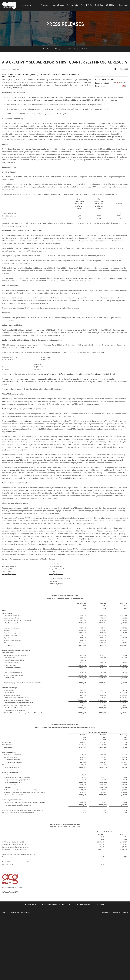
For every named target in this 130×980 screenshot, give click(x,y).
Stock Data (99, 5)
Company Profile (49, 967)
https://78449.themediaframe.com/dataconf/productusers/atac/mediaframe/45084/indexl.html (87, 407)
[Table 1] (65, 233)
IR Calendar (72, 57)
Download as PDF (121, 77)
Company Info (72, 5)
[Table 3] (65, 632)
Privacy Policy (106, 975)
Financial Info (86, 5)
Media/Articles (60, 57)
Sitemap (101, 967)
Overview (45, 5)
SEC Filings (111, 5)
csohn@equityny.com (56, 634)
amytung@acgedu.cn (9, 634)
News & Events (58, 5)
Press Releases (48, 57)
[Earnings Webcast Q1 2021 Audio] (105, 91)
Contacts (67, 967)
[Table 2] (65, 396)
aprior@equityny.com (56, 644)
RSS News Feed (84, 967)
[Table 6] (65, 906)
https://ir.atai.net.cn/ (11, 415)
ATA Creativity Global (13, 975)
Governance (123, 5)
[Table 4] (65, 714)
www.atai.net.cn (11, 442)
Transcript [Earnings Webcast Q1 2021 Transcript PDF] (122, 91)
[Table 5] (65, 829)
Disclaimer (116, 975)
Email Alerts (83, 57)
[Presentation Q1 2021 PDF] (111, 94)
